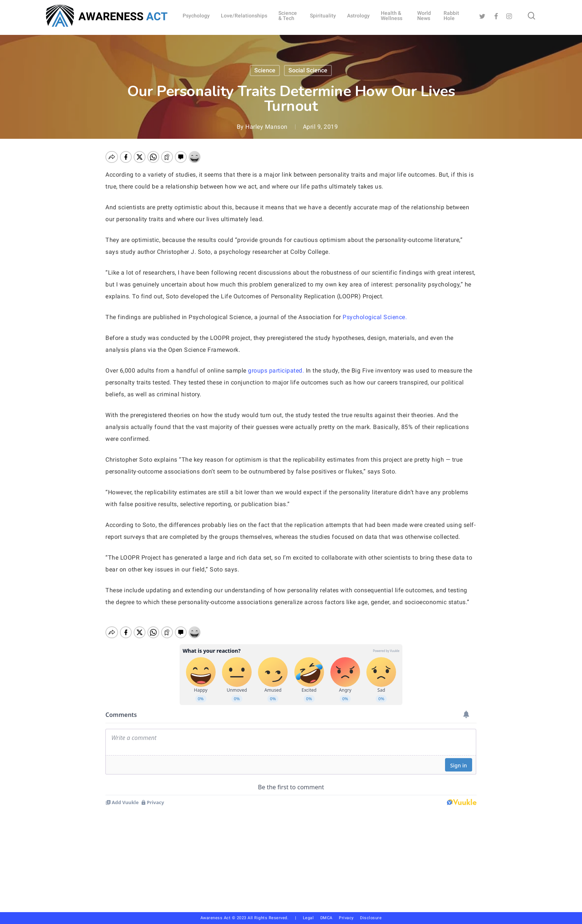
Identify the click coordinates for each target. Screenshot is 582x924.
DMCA (326, 918)
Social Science (308, 70)
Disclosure (371, 918)
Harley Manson (267, 127)
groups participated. (276, 371)
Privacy (349, 918)
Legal (308, 918)
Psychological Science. (376, 317)
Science (265, 70)
